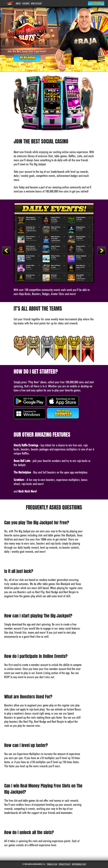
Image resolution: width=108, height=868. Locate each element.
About (18, 3)
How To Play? (36, 3)
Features (26, 3)
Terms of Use (52, 864)
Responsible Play (79, 864)
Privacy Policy (65, 864)
